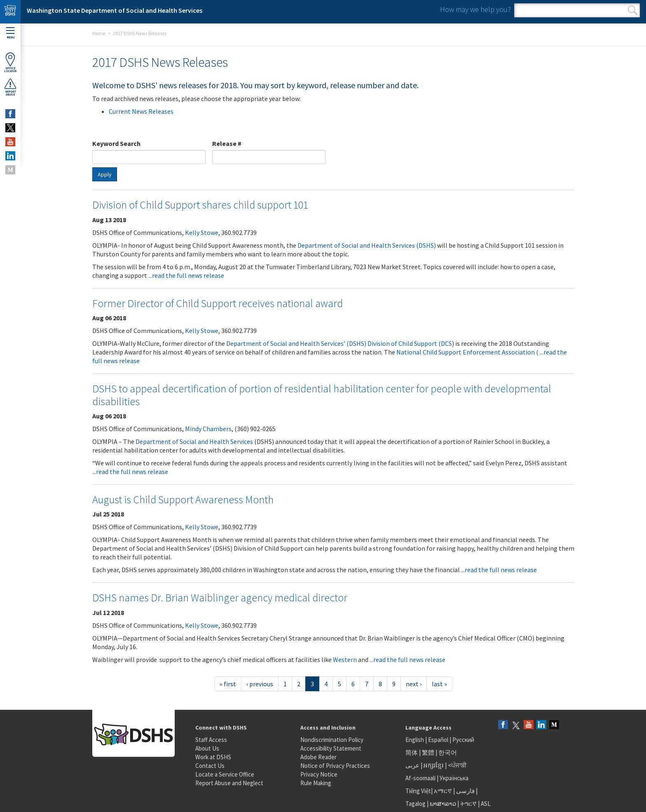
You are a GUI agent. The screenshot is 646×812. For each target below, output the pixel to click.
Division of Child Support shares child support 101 (200, 205)
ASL (486, 804)
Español (438, 740)
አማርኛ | (444, 791)
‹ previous (260, 684)
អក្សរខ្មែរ (434, 765)
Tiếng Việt (418, 791)
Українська (454, 778)
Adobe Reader (318, 757)
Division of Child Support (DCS (410, 343)
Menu (10, 33)
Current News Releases (141, 111)
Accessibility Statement (331, 748)
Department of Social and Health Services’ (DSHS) (296, 343)
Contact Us (210, 766)
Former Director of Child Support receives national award (218, 303)
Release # (227, 143)
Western (345, 659)
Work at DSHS (213, 757)
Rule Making (316, 783)
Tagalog (415, 804)
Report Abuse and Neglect (229, 783)
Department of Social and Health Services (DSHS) (367, 245)
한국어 (448, 752)
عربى (412, 765)
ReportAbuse (10, 87)
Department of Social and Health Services (194, 441)
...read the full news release (186, 275)
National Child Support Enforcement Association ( (468, 352)
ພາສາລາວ (443, 804)
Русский (463, 740)
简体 (412, 752)
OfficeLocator (10, 62)
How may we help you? (475, 9)
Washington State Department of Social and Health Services (115, 10)
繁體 (429, 752)
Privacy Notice (319, 774)
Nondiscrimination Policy (332, 740)
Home (99, 33)
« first (228, 684)
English (415, 740)
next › (414, 684)
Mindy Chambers (208, 429)
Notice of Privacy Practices (335, 766)
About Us (207, 748)
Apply (105, 174)
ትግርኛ (468, 804)
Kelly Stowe (202, 232)
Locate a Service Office (225, 774)
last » (439, 684)
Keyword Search (116, 143)
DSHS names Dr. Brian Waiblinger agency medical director (220, 597)
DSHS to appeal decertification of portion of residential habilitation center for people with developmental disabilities (322, 395)
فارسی (465, 791)
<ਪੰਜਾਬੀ (457, 765)
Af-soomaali (420, 778)
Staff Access (211, 740)
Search (633, 10)
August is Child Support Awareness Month (183, 499)
